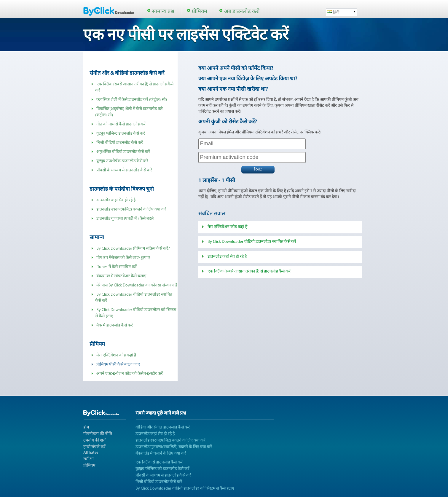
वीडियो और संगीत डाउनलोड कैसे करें (163, 427)
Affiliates (91, 453)
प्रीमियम (200, 12)
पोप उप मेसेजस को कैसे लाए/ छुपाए (123, 258)
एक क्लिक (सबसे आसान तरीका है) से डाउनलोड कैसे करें (249, 271)
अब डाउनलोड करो (242, 12)
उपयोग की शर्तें (94, 441)
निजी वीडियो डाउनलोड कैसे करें (120, 143)
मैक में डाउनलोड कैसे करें (115, 325)
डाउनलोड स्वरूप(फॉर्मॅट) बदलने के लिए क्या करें (131, 210)
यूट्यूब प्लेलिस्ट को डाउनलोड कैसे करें (162, 469)
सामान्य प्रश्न (163, 12)
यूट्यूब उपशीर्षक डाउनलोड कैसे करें (122, 161)
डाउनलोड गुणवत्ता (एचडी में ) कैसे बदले (125, 219)
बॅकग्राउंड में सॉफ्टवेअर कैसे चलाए (121, 276)
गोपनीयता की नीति (98, 434)
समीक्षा (89, 459)
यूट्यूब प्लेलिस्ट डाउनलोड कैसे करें (121, 134)
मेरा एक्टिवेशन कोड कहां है (116, 355)
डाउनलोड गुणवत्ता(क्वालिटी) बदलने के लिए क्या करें (174, 447)
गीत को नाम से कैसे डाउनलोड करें (121, 124)
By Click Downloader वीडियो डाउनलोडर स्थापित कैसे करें (252, 242)
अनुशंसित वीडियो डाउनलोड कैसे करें (123, 152)
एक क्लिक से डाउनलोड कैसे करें (159, 462)
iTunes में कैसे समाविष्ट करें (117, 267)
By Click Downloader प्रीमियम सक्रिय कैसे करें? (133, 249)
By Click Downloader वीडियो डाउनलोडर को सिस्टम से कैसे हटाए (185, 489)
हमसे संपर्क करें (94, 447)
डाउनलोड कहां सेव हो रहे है (116, 200)
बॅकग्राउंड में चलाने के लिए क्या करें (161, 454)
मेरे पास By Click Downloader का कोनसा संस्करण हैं (137, 285)
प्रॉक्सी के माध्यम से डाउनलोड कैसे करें (124, 170)
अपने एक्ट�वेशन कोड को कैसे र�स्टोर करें (130, 374)
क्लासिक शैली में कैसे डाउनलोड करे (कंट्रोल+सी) (132, 100)
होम (86, 427)
